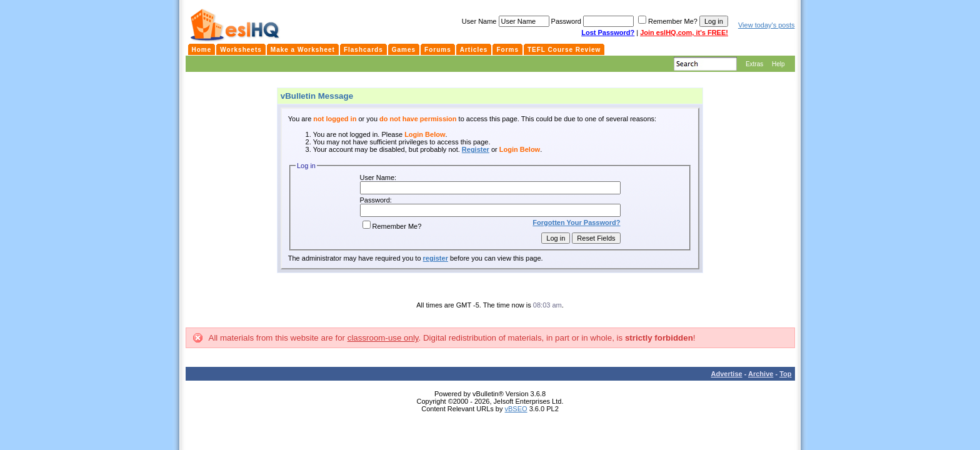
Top (785, 374)
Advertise (727, 374)
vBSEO (516, 409)
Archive (761, 374)
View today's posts (767, 25)
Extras (754, 64)
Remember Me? (392, 226)
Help (778, 64)
